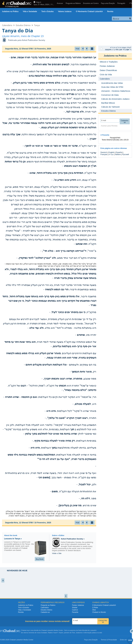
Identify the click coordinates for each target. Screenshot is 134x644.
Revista (110, 12)
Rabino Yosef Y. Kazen (56, 633)
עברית (111, 154)
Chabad (44, 630)
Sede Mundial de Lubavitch (87, 630)
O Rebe (95, 608)
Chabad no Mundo (99, 612)
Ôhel (94, 610)
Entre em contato (126, 640)
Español (119, 152)
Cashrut (75, 610)
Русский (126, 154)
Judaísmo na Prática (10, 12)
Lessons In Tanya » (13, 539)
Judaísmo (79, 633)
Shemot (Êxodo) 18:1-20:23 (118, 140)
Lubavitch (50, 630)
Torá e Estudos (47, 12)
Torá (73, 633)
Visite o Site (57, 553)
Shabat (75, 608)
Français (104, 154)
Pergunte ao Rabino (73, 3)
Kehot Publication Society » (73, 539)
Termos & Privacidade (109, 640)
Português (121, 3)
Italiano (118, 154)
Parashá (75, 612)
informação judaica (90, 633)
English (111, 152)
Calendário (7, 25)
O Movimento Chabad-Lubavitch (89, 12)
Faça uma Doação (108, 3)
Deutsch (104, 152)
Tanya (37, 25)
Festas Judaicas (78, 605)
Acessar (60, 3)
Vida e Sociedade (30, 12)
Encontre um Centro (91, 3)
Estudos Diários (23, 25)
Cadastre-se (45, 612)
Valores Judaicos (65, 12)
